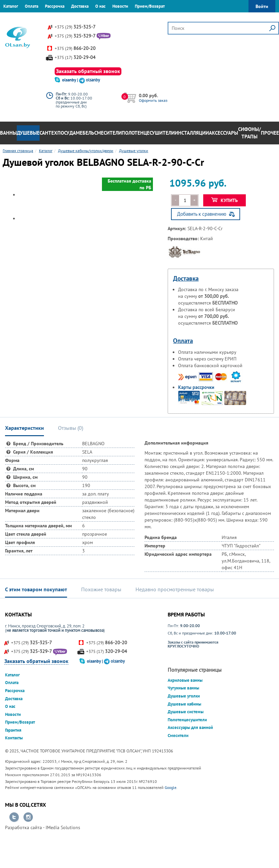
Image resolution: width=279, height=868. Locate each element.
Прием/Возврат (150, 6)
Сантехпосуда (58, 133)
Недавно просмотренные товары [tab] (175, 589)
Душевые (28, 133)
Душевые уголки (184, 696)
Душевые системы (186, 712)
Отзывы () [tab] (71, 428)
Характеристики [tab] (24, 428)
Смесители (108, 133)
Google (171, 787)
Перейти (14, 817)
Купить (225, 200)
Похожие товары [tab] (101, 589)
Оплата (32, 6)
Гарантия (12, 18)
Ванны (8, 133)
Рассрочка (55, 6)
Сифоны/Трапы (249, 133)
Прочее (270, 133)
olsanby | (71, 80)
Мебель (85, 133)
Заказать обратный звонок (88, 71)
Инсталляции (192, 133)
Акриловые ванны (185, 680)
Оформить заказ (153, 100)
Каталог (11, 6)
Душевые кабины (184, 704)
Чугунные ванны (183, 688)
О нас (100, 6)
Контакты (35, 18)
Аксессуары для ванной (190, 727)
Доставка (80, 6)
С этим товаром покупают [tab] (36, 589)
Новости (120, 6)
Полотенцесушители (148, 133)
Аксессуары (224, 133)
